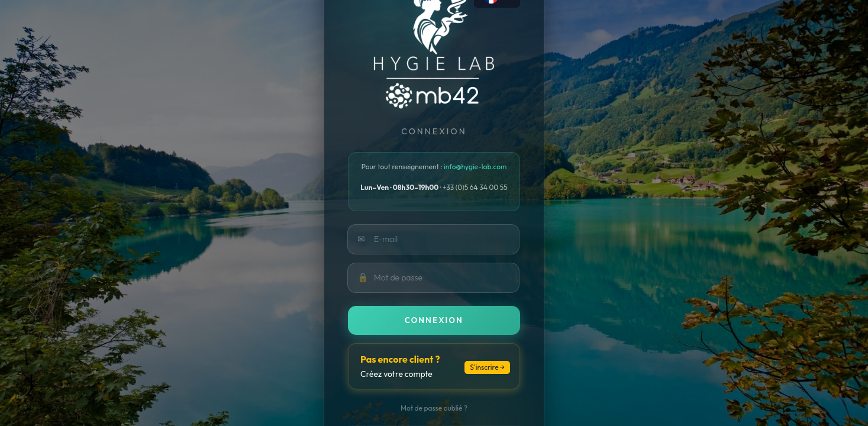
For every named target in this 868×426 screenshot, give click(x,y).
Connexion (434, 320)
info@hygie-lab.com (475, 167)
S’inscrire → (487, 367)
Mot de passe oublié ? (434, 408)
